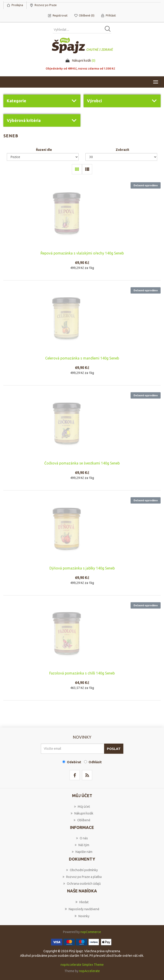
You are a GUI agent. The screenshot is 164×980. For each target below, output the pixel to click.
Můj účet (82, 807)
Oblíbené (82, 820)
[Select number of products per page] (121, 157)
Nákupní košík (82, 813)
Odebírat (74, 762)
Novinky (82, 916)
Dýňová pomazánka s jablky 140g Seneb (82, 568)
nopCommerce (91, 932)
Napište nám (82, 852)
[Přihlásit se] (73, 749)
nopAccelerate (89, 971)
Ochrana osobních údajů (82, 884)
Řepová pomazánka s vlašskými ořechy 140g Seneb (82, 253)
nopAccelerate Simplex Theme (82, 965)
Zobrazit (122, 150)
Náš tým (82, 845)
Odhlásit (95, 762)
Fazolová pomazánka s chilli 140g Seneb (82, 673)
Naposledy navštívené (82, 909)
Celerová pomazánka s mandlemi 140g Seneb (82, 358)
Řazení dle (44, 150)
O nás (82, 838)
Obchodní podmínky (82, 870)
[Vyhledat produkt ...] (82, 30)
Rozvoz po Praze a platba (82, 877)
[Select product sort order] (43, 157)
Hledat (82, 902)
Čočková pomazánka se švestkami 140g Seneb (82, 463)
